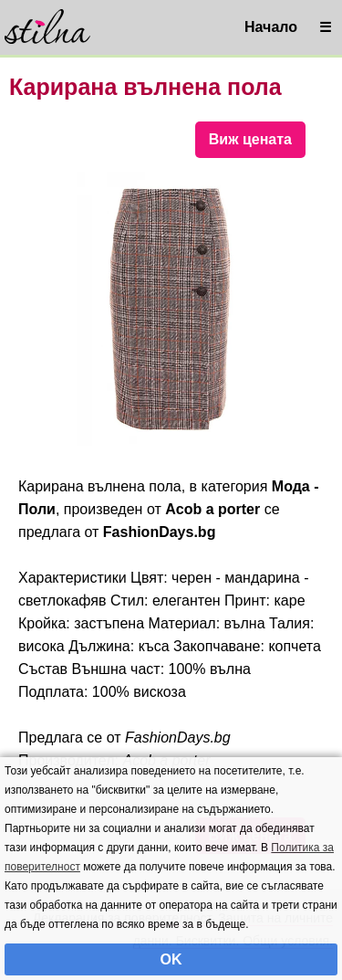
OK (171, 959)
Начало (271, 27)
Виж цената (250, 139)
